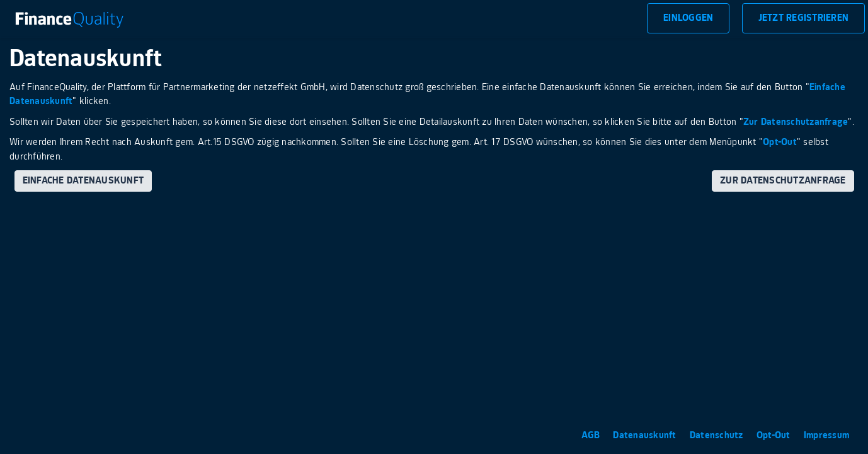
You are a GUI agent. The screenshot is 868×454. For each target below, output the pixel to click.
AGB (592, 435)
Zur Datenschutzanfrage (796, 122)
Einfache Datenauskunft (83, 181)
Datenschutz (718, 435)
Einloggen (688, 18)
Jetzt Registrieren (804, 18)
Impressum (826, 435)
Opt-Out (780, 142)
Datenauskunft (646, 435)
